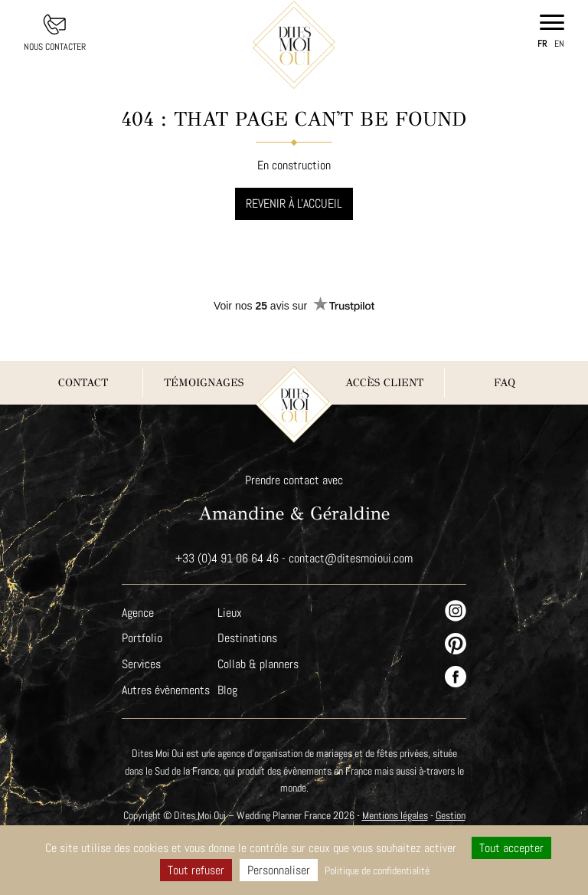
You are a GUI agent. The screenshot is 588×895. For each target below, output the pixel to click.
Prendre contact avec (294, 480)
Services (142, 664)
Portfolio (142, 638)
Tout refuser (193, 870)
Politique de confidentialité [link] (377, 870)
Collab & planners (260, 664)
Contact (83, 383)
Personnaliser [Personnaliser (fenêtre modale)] (276, 870)
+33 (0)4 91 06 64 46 (227, 558)
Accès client (384, 383)
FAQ (505, 383)
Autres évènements (167, 690)
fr (542, 44)
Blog (229, 690)
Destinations (249, 638)
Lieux (231, 613)
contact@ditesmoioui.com (351, 558)
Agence (139, 613)
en (559, 44)
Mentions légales (414, 815)
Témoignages (203, 383)
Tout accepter (512, 848)
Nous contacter (55, 47)
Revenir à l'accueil (294, 203)
